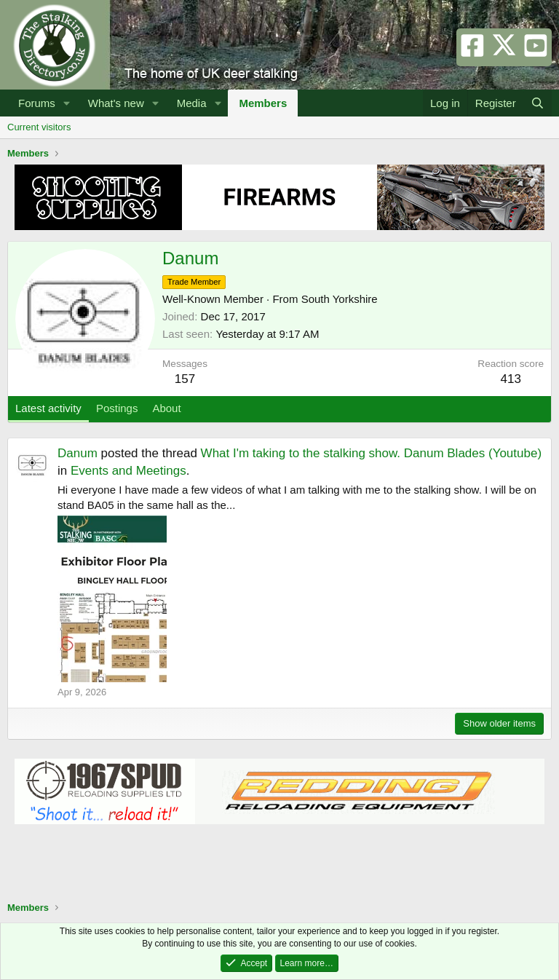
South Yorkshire (340, 299)
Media (192, 103)
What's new (116, 103)
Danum (78, 453)
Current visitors (39, 127)
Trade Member (194, 282)
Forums (37, 103)
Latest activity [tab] (48, 408)
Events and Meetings (128, 471)
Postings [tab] (117, 408)
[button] (67, 103)
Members (263, 103)
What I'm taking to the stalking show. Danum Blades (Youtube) (371, 453)
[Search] (538, 103)
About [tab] (166, 408)
